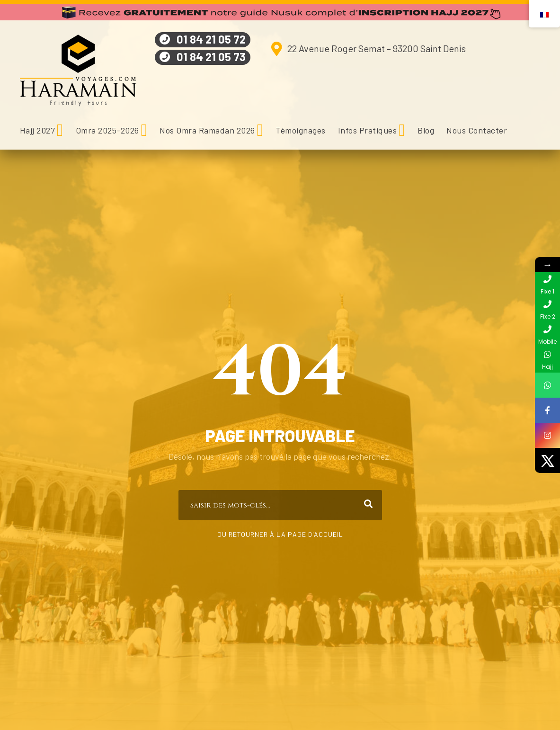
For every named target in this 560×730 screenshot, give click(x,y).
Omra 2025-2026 (107, 130)
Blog (426, 130)
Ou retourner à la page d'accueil (280, 534)
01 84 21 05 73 (211, 57)
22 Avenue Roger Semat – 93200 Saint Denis (377, 48)
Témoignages (301, 130)
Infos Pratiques (368, 130)
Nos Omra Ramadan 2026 (207, 130)
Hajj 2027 (38, 130)
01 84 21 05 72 (211, 39)
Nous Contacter (477, 130)
